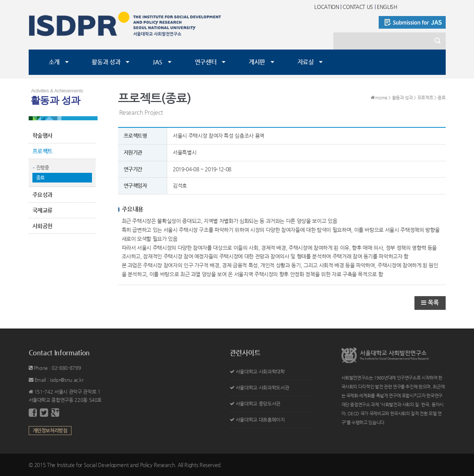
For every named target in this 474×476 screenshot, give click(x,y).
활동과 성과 (106, 62)
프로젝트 (43, 151)
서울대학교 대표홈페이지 (260, 420)
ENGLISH (387, 7)
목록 (430, 303)
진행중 (43, 167)
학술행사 (43, 135)
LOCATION (327, 7)
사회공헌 (43, 226)
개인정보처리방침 (50, 430)
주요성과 (43, 195)
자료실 (306, 62)
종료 (40, 177)
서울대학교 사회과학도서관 (262, 388)
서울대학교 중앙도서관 (258, 404)
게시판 (257, 62)
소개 (54, 62)
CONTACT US (358, 7)
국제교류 (43, 210)
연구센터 (206, 62)
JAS (158, 62)
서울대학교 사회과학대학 (260, 372)
